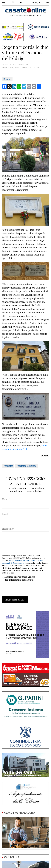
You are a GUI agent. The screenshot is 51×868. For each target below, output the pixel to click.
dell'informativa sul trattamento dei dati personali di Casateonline (22, 562)
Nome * (6, 499)
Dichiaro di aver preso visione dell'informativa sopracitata (20, 578)
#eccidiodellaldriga (26, 466)
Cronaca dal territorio (15, 64)
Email (5, 514)
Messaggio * (8, 529)
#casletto (8, 466)
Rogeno (7, 79)
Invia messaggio (15, 600)
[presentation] (23, 589)
